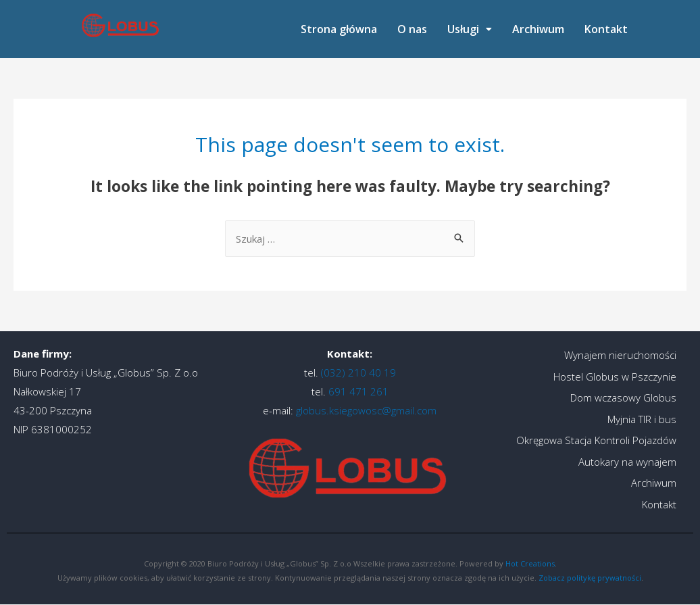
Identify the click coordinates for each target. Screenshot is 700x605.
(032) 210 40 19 (357, 372)
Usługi (470, 29)
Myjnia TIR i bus (642, 419)
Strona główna (339, 29)
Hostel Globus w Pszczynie (615, 377)
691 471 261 (357, 391)
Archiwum (538, 29)
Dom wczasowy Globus (623, 397)
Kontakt (606, 29)
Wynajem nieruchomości (620, 355)
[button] (470, 29)
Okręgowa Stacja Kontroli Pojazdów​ (596, 440)
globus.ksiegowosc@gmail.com (366, 410)
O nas (412, 29)
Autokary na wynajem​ (627, 462)
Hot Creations (530, 563)
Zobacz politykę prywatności (590, 578)
